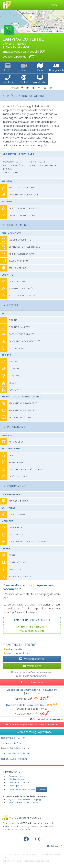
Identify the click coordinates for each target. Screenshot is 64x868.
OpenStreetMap (45, 31)
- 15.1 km (16, 748)
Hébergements (16, 225)
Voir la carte (32, 666)
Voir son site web (32, 659)
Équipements (15, 486)
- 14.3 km (12, 743)
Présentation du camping (24, 96)
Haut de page (55, 846)
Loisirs (11, 305)
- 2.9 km (13, 738)
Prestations (14, 427)
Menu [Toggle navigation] (56, 5)
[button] (8, 79)
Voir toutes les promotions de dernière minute (32, 725)
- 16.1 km (16, 753)
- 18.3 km (14, 759)
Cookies (41, 790)
